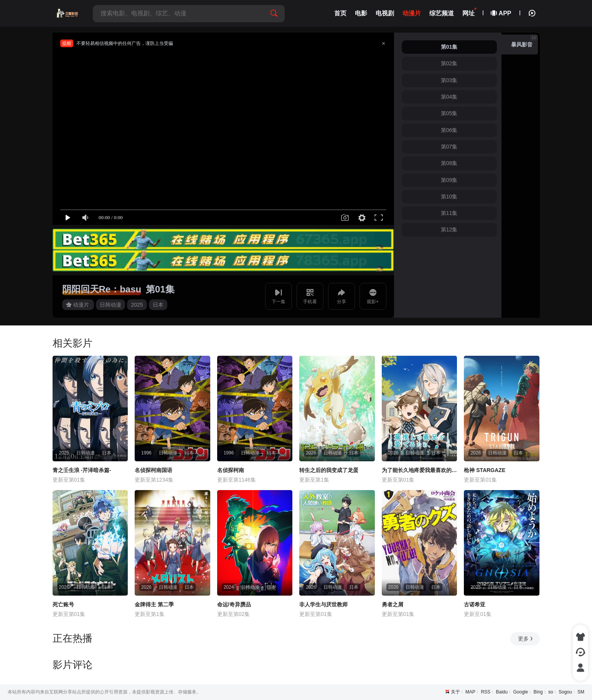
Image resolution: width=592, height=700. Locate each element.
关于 (455, 692)
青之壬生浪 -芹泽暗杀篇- (82, 470)
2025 (137, 305)
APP (501, 13)
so (551, 692)
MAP (470, 692)
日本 (158, 305)
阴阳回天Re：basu (102, 289)
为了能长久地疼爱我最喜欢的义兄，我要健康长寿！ (420, 470)
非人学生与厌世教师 (323, 604)
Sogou (565, 692)
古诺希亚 (475, 604)
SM (581, 692)
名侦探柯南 (231, 470)
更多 (526, 639)
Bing (538, 692)
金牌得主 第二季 (154, 604)
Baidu (502, 692)
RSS (486, 692)
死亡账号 (63, 604)
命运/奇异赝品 (234, 604)
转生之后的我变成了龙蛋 (329, 470)
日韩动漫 (110, 305)
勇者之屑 (392, 604)
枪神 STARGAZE (485, 470)
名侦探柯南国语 (153, 470)
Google (521, 692)
